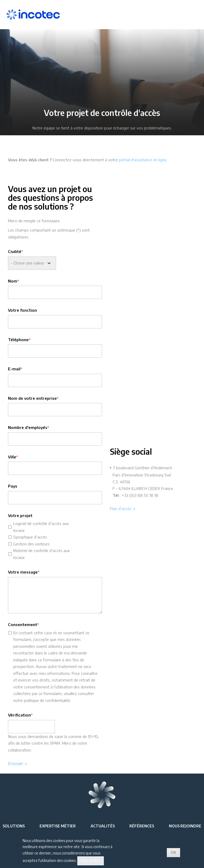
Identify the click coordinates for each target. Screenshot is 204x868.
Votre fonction (22, 310)
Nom (13, 281)
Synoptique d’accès (30, 537)
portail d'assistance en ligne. (144, 160)
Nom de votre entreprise (32, 398)
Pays (13, 486)
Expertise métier (58, 826)
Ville (12, 457)
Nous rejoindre (185, 826)
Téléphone (18, 340)
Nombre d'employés (28, 427)
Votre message (23, 572)
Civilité (15, 251)
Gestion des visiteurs (31, 544)
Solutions (14, 826)
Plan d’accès (123, 509)
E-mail (14, 369)
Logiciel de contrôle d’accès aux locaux (41, 527)
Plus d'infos (91, 861)
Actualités (103, 826)
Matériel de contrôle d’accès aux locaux (42, 554)
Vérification (19, 715)
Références (142, 826)
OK (173, 852)
